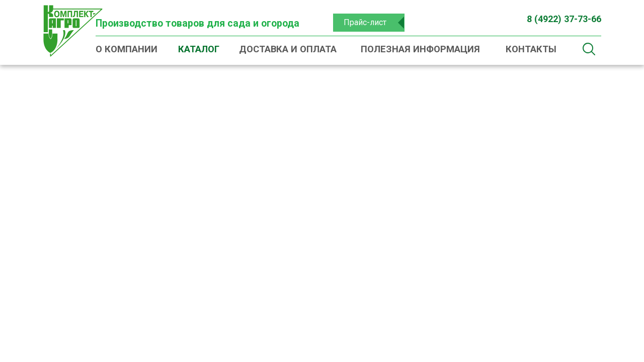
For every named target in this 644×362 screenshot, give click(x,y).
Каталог (199, 49)
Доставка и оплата (288, 49)
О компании (127, 49)
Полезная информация (420, 49)
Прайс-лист (365, 22)
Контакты (531, 49)
